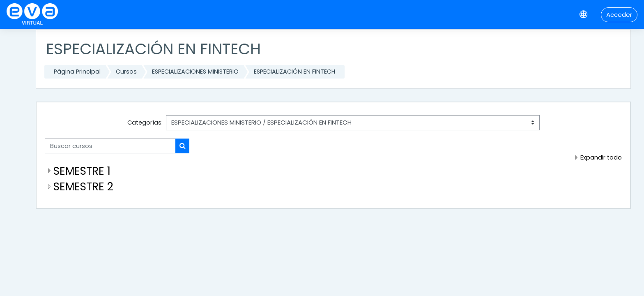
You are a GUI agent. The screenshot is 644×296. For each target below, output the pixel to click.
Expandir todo (601, 157)
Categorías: (145, 123)
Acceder (619, 15)
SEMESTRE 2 (83, 186)
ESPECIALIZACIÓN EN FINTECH (294, 72)
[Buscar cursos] (110, 146)
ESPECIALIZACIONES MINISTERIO (195, 72)
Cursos (126, 72)
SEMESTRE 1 (82, 171)
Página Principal (77, 72)
